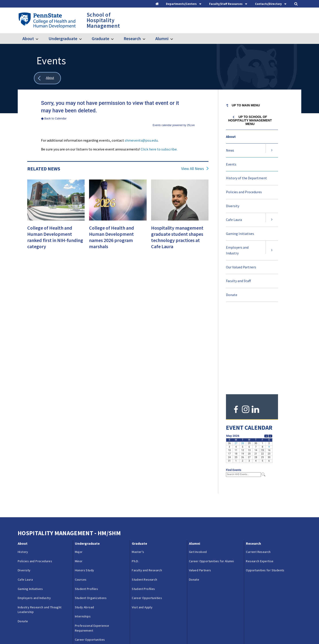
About (28, 38)
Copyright (162, 631)
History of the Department (246, 178)
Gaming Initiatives (240, 234)
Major (79, 471)
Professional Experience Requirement (92, 547)
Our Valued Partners (241, 267)
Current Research (258, 471)
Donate (232, 295)
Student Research (144, 498)
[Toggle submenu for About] (40, 39)
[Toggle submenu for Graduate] (115, 39)
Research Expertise (260, 480)
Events (231, 164)
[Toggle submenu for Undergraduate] (83, 39)
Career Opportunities (90, 558)
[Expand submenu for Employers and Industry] (272, 250)
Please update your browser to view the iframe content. (118, 113)
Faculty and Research (147, 489)
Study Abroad (85, 526)
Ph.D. (135, 480)
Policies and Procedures (244, 192)
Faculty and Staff (238, 281)
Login (179, 631)
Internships (83, 535)
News (230, 150)
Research (132, 38)
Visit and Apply (85, 568)
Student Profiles (86, 507)
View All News (193, 169)
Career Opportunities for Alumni (211, 480)
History (23, 471)
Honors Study (85, 489)
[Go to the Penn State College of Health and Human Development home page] (47, 20)
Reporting (99, 631)
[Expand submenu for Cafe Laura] (272, 220)
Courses (81, 498)
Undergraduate (63, 38)
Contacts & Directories (70, 631)
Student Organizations (91, 517)
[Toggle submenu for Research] (147, 39)
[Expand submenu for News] (272, 150)
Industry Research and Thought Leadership (40, 528)
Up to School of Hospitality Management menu (250, 120)
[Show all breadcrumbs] (47, 78)
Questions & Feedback (33, 631)
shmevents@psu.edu (141, 140)
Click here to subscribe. (159, 149)
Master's (138, 471)
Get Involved (198, 471)
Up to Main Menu (246, 105)
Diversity (233, 206)
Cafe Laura (234, 220)
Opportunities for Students (265, 489)
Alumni (162, 38)
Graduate (100, 38)
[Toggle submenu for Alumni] (174, 39)
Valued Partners (200, 489)
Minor (79, 480)
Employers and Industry (237, 250)
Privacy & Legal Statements (130, 631)
